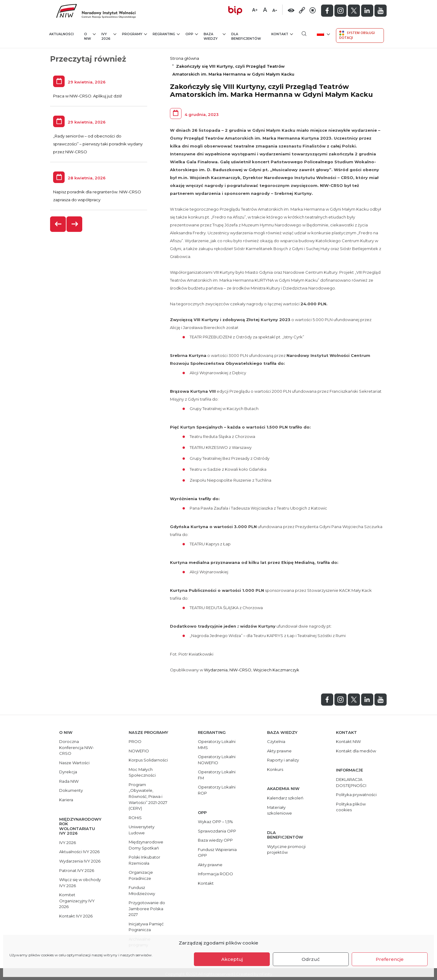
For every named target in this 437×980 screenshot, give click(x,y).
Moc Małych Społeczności (142, 772)
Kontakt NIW (348, 741)
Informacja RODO (215, 874)
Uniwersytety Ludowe (142, 830)
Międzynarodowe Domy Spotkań (146, 845)
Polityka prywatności (356, 795)
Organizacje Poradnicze (141, 875)
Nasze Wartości (74, 763)
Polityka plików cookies (351, 807)
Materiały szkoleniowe (279, 810)
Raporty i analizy (283, 760)
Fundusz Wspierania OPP (217, 853)
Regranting (166, 34)
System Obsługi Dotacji (357, 35)
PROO (135, 741)
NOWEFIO (139, 751)
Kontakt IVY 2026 (76, 916)
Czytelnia (276, 741)
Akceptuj (232, 959)
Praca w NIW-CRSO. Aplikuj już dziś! (88, 96)
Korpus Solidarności (148, 760)
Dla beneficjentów (246, 37)
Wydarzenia (216, 670)
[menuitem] (323, 34)
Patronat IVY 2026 (77, 870)
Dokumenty (71, 790)
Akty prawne (210, 865)
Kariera (66, 800)
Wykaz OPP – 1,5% (215, 822)
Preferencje (390, 959)
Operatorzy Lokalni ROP (217, 790)
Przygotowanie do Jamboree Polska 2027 (147, 909)
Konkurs (275, 769)
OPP (192, 34)
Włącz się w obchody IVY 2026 (80, 883)
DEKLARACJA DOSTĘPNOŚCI (351, 782)
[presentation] (58, 224)
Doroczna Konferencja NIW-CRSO (77, 747)
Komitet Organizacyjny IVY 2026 (77, 901)
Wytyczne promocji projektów (286, 849)
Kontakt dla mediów (356, 751)
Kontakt (282, 34)
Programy (134, 34)
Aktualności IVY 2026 (79, 852)
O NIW (90, 36)
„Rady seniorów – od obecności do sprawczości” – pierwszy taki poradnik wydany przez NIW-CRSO (98, 144)
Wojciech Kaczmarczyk (276, 670)
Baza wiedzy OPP (215, 840)
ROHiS (135, 818)
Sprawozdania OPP (217, 831)
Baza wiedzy (215, 36)
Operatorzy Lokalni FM (217, 775)
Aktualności (61, 34)
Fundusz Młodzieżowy (142, 890)
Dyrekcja (68, 772)
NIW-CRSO (240, 670)
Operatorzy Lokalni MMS (217, 744)
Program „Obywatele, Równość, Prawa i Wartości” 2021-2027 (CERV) (148, 796)
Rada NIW (69, 781)
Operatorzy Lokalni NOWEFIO (217, 760)
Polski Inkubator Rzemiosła (144, 860)
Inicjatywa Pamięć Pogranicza (146, 927)
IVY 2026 (109, 36)
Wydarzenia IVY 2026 (80, 861)
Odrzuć (311, 959)
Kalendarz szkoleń (285, 798)
